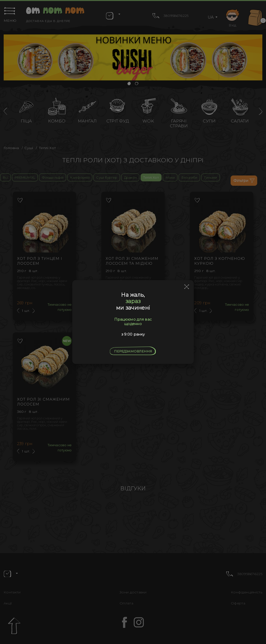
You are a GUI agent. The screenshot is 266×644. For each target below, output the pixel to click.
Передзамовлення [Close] (133, 351)
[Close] (187, 287)
